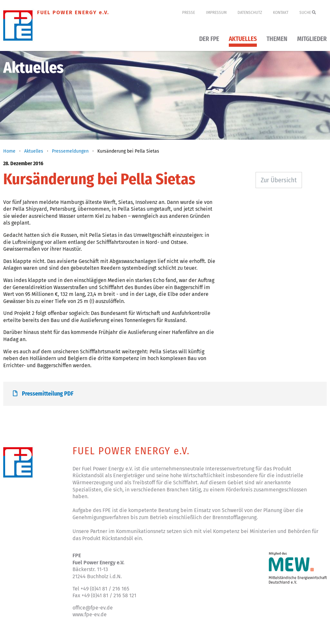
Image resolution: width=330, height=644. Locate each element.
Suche (308, 13)
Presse (189, 13)
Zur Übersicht (279, 180)
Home (9, 151)
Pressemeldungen (70, 151)
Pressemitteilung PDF (43, 394)
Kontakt (281, 13)
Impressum (216, 13)
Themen (277, 39)
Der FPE (209, 39)
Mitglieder (312, 39)
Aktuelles (243, 39)
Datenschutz (250, 13)
